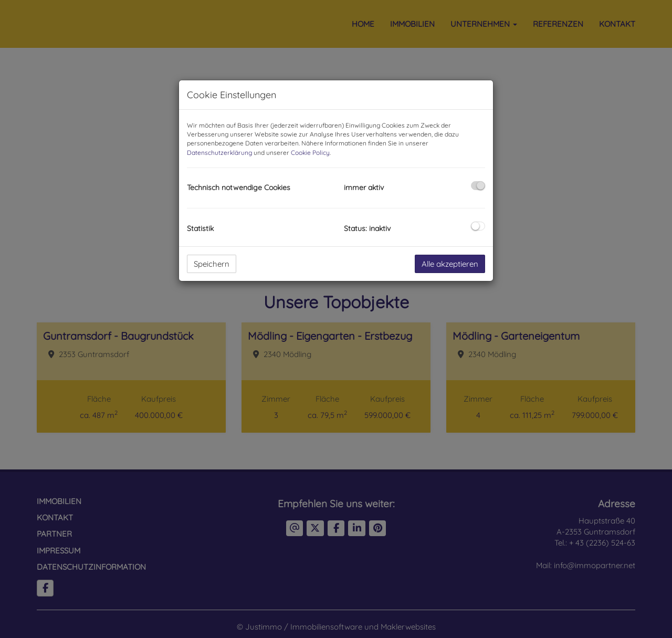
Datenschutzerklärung (219, 153)
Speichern (212, 264)
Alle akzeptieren (450, 264)
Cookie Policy (310, 153)
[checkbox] (478, 186)
